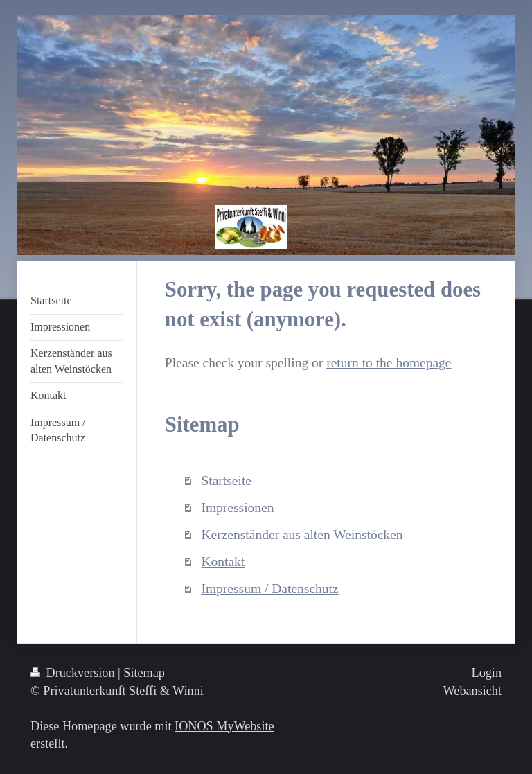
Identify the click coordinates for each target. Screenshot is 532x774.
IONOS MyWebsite (224, 726)
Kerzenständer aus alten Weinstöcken (302, 535)
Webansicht (472, 691)
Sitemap (144, 673)
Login (487, 673)
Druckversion (74, 673)
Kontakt (223, 562)
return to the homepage (389, 363)
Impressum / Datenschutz (269, 589)
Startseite (226, 481)
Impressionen (237, 508)
